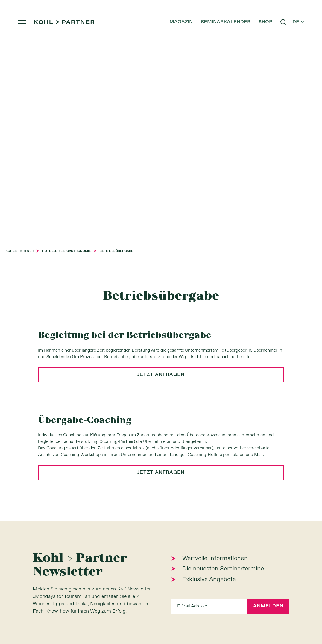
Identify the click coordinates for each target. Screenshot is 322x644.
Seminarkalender (224, 22)
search (282, 22)
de (297, 22)
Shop (264, 22)
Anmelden (268, 607)
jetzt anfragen (161, 375)
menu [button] (23, 22)
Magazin (180, 22)
